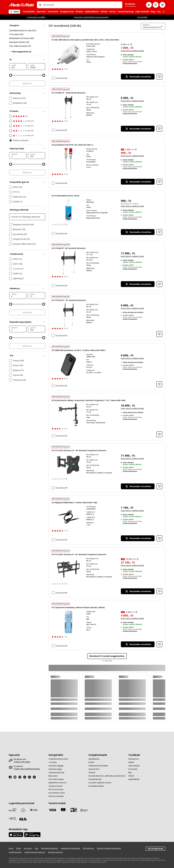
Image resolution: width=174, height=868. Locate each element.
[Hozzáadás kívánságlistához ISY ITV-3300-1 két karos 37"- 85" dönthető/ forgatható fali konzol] (159, 591)
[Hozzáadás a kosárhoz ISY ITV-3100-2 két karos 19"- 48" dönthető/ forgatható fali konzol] (138, 486)
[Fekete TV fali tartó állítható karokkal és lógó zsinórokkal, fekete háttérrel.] (68, 263)
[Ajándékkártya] (94, 759)
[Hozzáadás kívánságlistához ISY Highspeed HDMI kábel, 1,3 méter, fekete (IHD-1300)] (159, 538)
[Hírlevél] (131, 776)
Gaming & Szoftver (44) (19, 42)
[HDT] (13, 819)
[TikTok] (35, 777)
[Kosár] (162, 5)
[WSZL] (34, 810)
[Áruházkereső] (134, 759)
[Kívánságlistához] (156, 5)
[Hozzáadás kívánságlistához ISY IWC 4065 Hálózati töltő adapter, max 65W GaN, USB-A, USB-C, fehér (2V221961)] (159, 77)
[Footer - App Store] (16, 835)
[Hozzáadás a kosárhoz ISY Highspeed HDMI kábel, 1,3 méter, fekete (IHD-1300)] (138, 538)
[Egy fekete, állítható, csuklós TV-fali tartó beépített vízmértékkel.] (68, 569)
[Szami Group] (23, 810)
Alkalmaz (27, 84)
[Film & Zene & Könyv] (56, 789)
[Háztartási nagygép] (56, 766)
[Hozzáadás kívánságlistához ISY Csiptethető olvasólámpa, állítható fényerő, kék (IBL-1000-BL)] (159, 644)
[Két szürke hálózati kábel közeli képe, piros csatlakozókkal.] (68, 159)
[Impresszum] (28, 848)
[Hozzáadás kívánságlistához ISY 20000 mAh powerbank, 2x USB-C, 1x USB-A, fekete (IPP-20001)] (159, 384)
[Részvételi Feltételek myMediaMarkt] (109, 848)
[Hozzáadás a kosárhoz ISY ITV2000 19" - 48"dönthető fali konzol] (138, 129)
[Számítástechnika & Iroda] (58, 759)
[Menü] (14, 12)
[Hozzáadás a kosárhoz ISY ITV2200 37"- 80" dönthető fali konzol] (138, 284)
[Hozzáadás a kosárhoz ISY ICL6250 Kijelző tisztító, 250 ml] (138, 232)
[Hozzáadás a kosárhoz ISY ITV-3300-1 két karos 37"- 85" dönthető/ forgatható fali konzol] (138, 591)
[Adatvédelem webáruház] (50, 848)
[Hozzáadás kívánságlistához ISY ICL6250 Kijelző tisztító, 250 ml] (159, 232)
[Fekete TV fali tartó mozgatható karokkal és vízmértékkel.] (68, 465)
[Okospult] (92, 772)
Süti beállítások (155, 849)
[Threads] (30, 777)
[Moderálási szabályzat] (55, 852)
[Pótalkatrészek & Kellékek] (98, 766)
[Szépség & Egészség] (56, 772)
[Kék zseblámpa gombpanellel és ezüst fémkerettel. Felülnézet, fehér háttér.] (68, 622)
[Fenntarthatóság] (95, 779)
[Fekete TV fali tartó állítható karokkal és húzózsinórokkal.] (68, 315)
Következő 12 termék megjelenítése (107, 656)
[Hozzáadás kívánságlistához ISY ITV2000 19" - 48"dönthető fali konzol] (159, 129)
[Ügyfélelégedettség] (15, 852)
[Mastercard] (63, 810)
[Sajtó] (37, 848)
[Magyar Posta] (13, 810)
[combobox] (82, 5)
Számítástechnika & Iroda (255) (23, 31)
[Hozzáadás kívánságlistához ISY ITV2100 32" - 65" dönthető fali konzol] (159, 334)
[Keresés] (40, 5)
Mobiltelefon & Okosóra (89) (22, 38)
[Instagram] (21, 777)
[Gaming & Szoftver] (56, 786)
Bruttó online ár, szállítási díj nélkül (132, 51)
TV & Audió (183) (16, 34)
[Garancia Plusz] (94, 769)
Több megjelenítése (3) (20, 52)
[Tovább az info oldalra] (22, 762)
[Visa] (52, 810)
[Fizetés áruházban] (84, 810)
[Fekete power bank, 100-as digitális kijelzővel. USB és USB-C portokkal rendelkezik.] (68, 365)
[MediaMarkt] (21, 5)
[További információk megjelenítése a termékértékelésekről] (67, 69)
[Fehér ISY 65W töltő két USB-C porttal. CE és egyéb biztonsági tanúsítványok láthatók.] (68, 54)
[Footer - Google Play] (32, 835)
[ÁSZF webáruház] (88, 848)
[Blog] (130, 772)
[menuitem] (29, 12)
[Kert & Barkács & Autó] (57, 793)
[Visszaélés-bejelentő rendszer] (100, 783)
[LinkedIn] (26, 777)
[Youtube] (16, 777)
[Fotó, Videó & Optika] (56, 779)
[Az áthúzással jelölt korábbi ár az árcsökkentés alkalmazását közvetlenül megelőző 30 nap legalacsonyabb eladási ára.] (131, 44)
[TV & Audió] (53, 762)
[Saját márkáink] (134, 766)
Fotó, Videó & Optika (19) (20, 46)
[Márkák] (131, 762)
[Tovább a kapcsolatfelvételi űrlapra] (27, 769)
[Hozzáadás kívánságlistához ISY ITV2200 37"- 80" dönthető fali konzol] (159, 284)
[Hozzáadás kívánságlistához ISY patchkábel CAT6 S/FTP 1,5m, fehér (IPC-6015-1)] (159, 182)
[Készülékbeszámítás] (96, 786)
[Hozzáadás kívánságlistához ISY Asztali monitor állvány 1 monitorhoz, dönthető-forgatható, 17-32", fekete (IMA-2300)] (159, 434)
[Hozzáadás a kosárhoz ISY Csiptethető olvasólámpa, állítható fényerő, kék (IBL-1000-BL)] (138, 644)
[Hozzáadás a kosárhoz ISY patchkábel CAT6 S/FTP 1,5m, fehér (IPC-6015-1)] (138, 182)
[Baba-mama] (53, 776)
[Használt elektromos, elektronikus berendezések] (107, 776)
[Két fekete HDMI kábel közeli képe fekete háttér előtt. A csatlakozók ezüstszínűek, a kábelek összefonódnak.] (68, 517)
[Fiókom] (149, 5)
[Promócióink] (133, 769)
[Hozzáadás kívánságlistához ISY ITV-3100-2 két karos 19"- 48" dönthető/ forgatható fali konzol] (159, 486)
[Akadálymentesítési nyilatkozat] (35, 852)
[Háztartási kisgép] (55, 769)
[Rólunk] (19, 848)
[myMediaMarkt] (134, 779)
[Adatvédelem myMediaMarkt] (70, 848)
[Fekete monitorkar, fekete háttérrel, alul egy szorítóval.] (68, 415)
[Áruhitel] (91, 762)
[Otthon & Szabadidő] (56, 796)
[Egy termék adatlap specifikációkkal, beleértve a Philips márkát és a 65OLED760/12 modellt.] (68, 210)
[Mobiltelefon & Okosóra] (57, 783)
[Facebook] (11, 777)
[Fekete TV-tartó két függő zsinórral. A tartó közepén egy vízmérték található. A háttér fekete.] (68, 107)
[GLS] (23, 819)
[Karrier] (11, 848)
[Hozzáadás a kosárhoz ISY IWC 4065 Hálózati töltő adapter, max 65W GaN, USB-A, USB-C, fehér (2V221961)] (138, 77)
